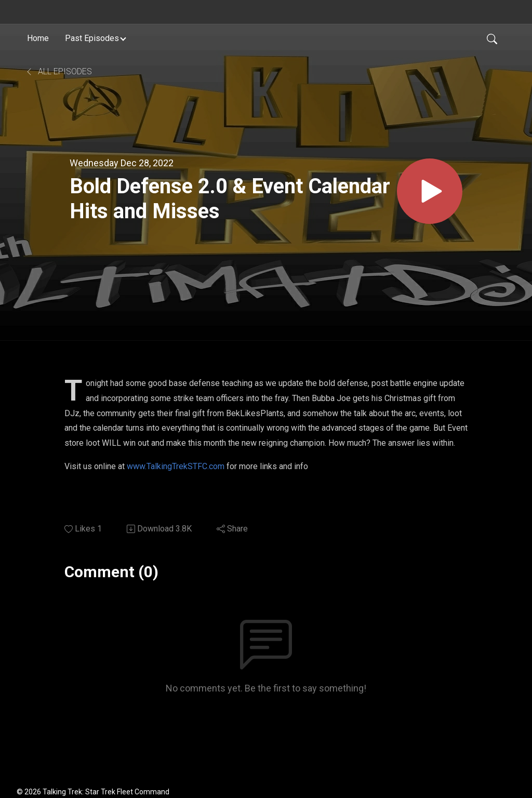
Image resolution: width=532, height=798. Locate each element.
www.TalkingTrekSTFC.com (176, 466)
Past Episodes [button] (92, 38)
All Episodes (58, 71)
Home (38, 38)
